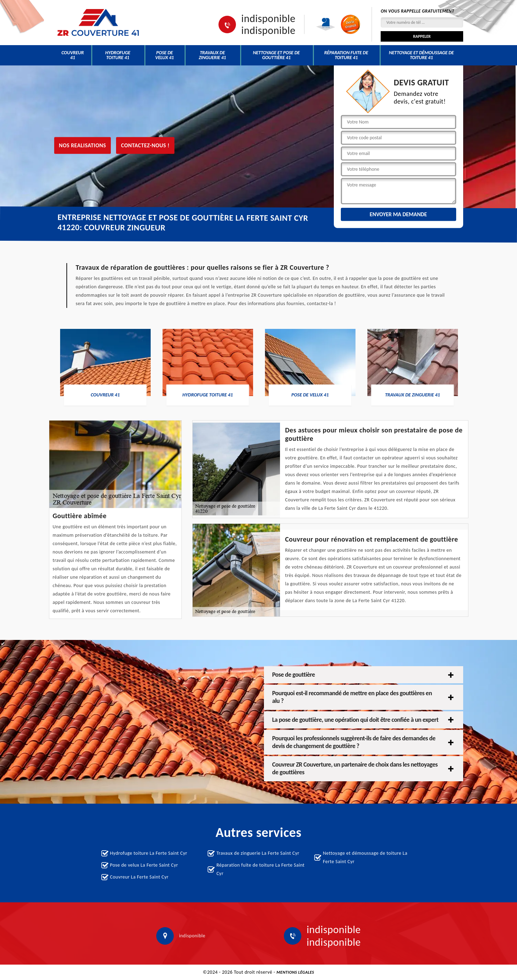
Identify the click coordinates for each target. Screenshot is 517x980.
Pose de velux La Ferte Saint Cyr (144, 865)
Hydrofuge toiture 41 (118, 55)
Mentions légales (295, 972)
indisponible (268, 19)
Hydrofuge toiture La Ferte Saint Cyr (149, 853)
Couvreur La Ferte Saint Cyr (139, 877)
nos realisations (83, 145)
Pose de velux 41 (164, 55)
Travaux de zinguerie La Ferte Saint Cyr (258, 853)
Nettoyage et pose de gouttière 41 (277, 55)
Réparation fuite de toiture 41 (346, 55)
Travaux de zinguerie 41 (213, 55)
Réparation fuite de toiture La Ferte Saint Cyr (260, 869)
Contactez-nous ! (145, 145)
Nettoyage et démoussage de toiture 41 (421, 55)
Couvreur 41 (73, 55)
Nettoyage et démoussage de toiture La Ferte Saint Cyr (365, 857)
